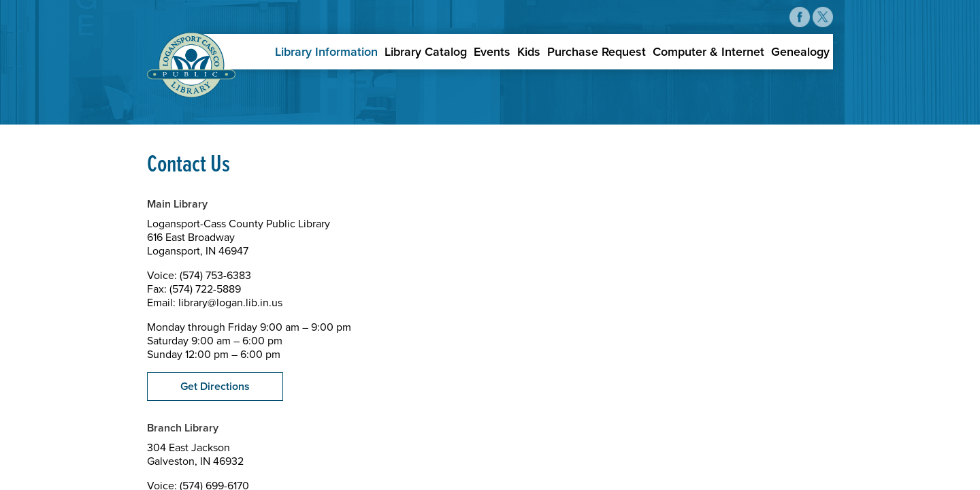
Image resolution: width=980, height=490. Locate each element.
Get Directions (215, 387)
